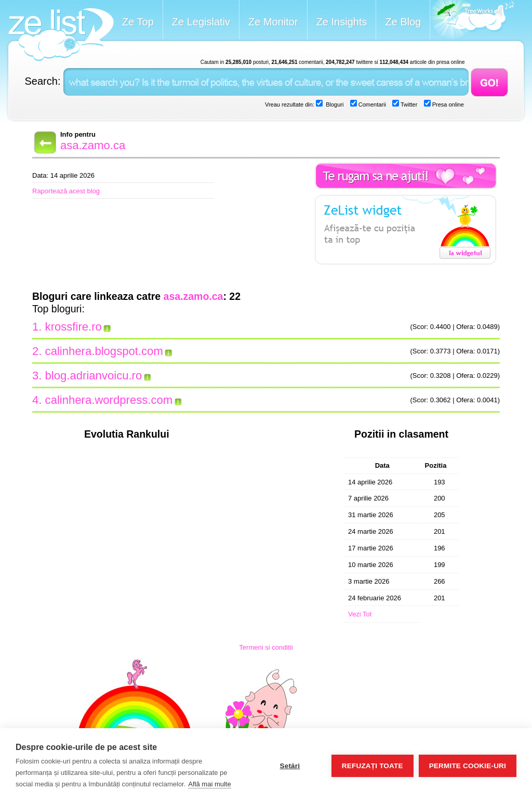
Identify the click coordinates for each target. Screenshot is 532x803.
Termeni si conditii (266, 647)
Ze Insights (342, 22)
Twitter (408, 104)
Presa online (447, 104)
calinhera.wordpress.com (109, 400)
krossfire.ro (74, 327)
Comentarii (371, 104)
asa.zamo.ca (93, 145)
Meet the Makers (472, 21)
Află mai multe (209, 784)
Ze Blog (403, 22)
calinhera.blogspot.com (104, 351)
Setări (290, 766)
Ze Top (138, 22)
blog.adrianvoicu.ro (94, 376)
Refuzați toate (373, 766)
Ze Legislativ (201, 22)
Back (44, 142)
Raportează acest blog (66, 191)
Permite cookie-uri (468, 766)
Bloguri (334, 104)
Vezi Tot (360, 614)
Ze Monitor (273, 22)
